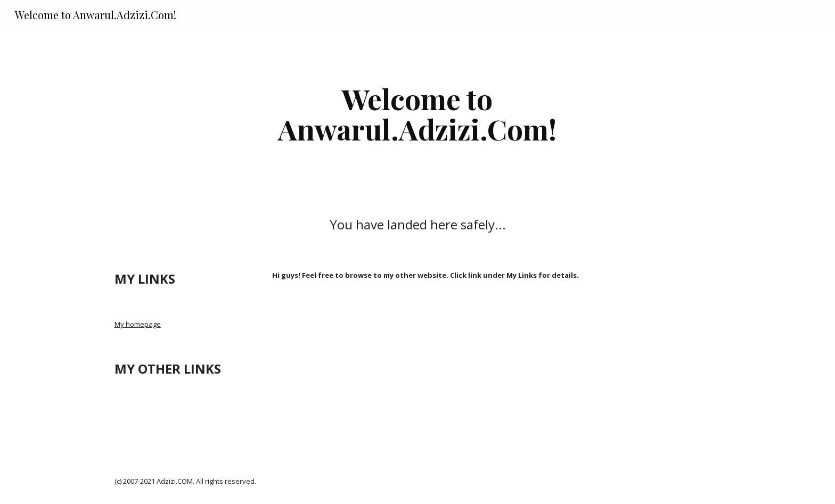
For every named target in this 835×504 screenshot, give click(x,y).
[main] (418, 114)
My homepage (138, 324)
